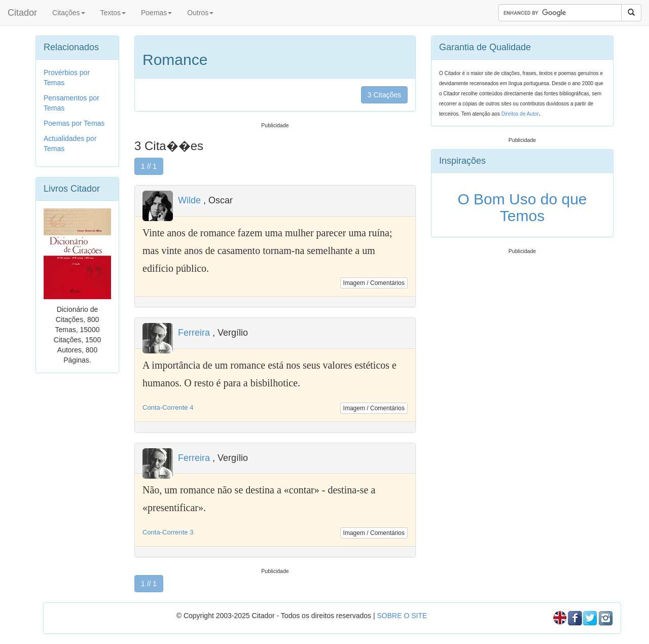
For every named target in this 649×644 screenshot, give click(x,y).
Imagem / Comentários (374, 283)
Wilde (189, 200)
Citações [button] (68, 13)
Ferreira (194, 333)
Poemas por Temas (74, 123)
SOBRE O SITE (402, 616)
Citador (22, 13)
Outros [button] (200, 13)
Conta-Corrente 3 (168, 532)
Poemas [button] (156, 13)
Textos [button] (113, 13)
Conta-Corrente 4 (168, 407)
